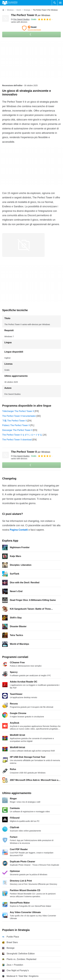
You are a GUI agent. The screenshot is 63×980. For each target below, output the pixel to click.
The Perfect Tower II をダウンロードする (22, 435)
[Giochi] (19, 10)
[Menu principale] (60, 3)
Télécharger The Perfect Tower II (18, 411)
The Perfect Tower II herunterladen (19, 416)
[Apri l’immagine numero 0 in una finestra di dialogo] (23, 245)
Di (20, 19)
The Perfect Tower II (31, 15)
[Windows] (10, 10)
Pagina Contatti (19, 530)
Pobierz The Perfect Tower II (16, 425)
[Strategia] (27, 10)
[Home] (3, 10)
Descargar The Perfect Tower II (17, 430)
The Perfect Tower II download (17, 440)
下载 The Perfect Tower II (14, 421)
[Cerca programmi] (55, 3)
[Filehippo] (10, 3)
